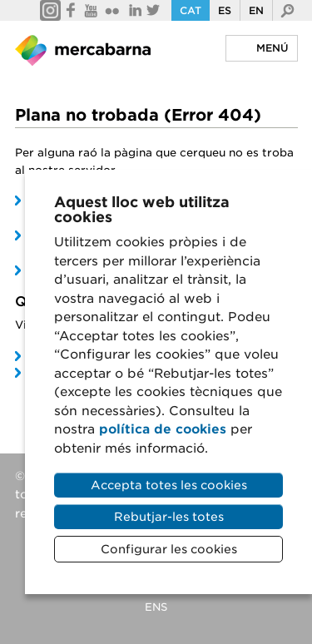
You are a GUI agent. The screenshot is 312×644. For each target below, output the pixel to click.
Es (225, 10)
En (256, 10)
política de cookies (163, 429)
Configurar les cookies (169, 549)
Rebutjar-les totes (169, 517)
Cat (191, 10)
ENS (156, 607)
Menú (272, 48)
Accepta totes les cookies (169, 485)
